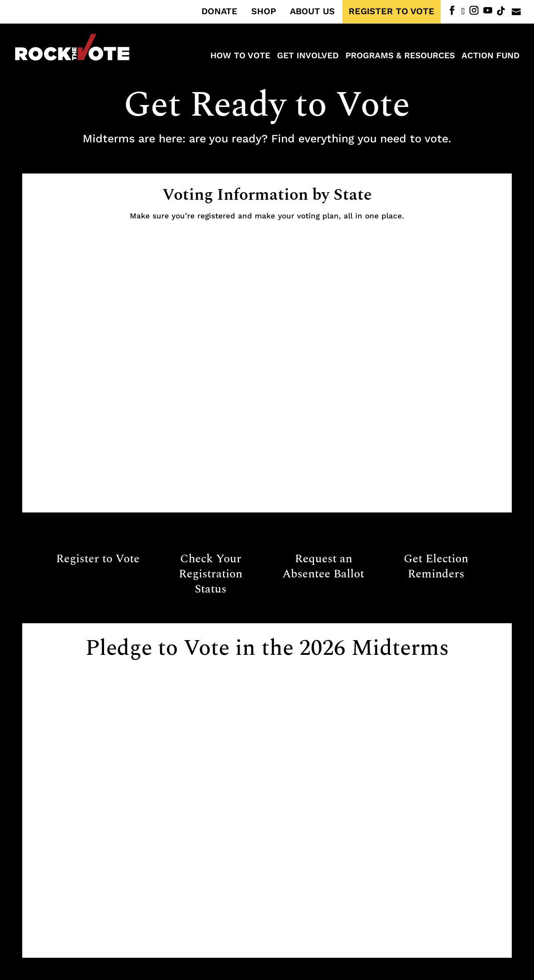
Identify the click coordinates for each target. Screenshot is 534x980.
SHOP (264, 12)
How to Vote (240, 56)
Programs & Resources (400, 56)
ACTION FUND (491, 56)
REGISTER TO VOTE (391, 12)
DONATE (219, 12)
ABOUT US (312, 12)
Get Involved (308, 56)
